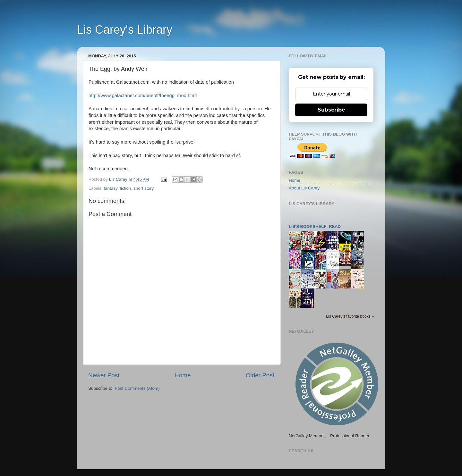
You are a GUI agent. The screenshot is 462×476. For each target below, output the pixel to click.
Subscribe (331, 110)
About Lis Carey (304, 188)
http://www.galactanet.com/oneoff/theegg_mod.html (143, 96)
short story (144, 188)
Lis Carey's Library (125, 30)
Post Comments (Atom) (137, 388)
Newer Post (104, 375)
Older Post (260, 375)
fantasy (111, 188)
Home (183, 375)
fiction (125, 188)
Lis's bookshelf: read (315, 226)
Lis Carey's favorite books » (350, 316)
